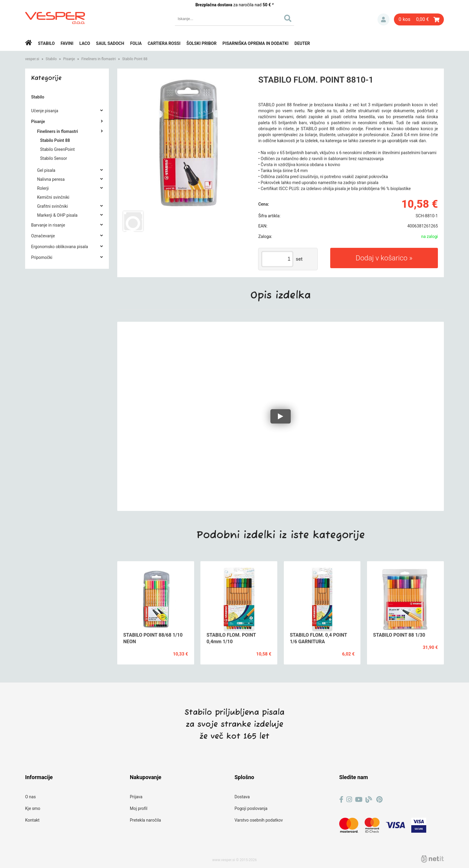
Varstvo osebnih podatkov (259, 820)
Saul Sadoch (110, 43)
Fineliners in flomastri (99, 59)
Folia (136, 43)
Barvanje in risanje (48, 225)
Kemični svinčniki (53, 197)
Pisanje (69, 59)
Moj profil (139, 808)
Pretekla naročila (145, 820)
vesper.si (32, 59)
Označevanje (43, 236)
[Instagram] (349, 800)
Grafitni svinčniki (52, 206)
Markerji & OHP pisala (57, 215)
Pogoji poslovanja (251, 808)
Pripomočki (42, 257)
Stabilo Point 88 (135, 59)
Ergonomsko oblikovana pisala (60, 247)
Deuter (302, 43)
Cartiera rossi (164, 43)
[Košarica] (419, 19)
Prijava (383, 19)
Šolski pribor (201, 43)
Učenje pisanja (45, 111)
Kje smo (33, 808)
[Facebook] (341, 800)
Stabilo (46, 43)
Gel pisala (46, 170)
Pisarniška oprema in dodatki (256, 43)
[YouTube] (359, 800)
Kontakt (32, 820)
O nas (31, 797)
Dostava (242, 797)
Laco (85, 43)
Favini (67, 43)
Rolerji (43, 188)
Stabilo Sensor (54, 158)
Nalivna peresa (51, 179)
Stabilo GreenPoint (57, 149)
